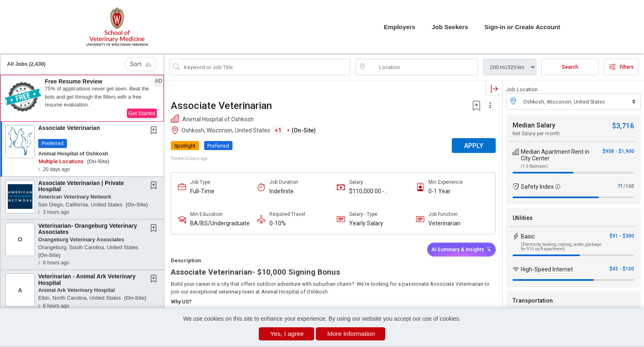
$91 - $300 (622, 236)
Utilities (523, 218)
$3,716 (623, 126)
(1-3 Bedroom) (534, 166)
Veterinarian (444, 223)
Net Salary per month (536, 134)
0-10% (278, 223)
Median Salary (534, 125)
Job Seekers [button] (450, 27)
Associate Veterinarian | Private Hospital (81, 186)
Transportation (533, 301)
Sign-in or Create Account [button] (522, 27)
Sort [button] (141, 64)
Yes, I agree (287, 334)
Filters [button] (621, 67)
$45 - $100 (622, 269)
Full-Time (202, 191)
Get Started (142, 113)
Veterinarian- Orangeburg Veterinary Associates (87, 229)
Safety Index (537, 187)
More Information (351, 334)
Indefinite (282, 191)
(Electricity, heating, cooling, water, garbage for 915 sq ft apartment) (561, 247)
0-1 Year (439, 191)
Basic (528, 236)
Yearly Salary (366, 223)
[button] (82, 98)
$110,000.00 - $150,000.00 (367, 191)
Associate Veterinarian (69, 128)
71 (620, 186)
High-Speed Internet (547, 269)
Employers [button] (399, 27)
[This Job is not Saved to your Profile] (155, 131)
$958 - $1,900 (618, 151)
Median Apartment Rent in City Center (555, 155)
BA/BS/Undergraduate (220, 223)
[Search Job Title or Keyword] (266, 67)
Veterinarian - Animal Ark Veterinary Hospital (87, 279)
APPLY (474, 146)
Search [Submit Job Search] (570, 67)
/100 (629, 186)
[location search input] (422, 67)
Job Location (522, 89)
